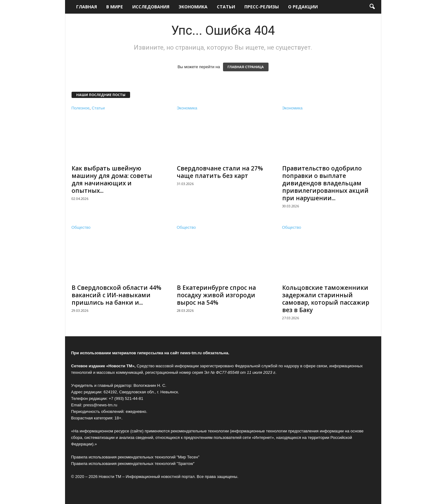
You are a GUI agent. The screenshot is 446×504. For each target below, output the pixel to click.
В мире (115, 7)
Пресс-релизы (262, 7)
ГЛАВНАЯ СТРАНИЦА (246, 67)
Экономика (193, 7)
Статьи (226, 7)
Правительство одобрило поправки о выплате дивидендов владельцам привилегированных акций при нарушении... (325, 183)
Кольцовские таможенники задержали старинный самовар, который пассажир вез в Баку (326, 299)
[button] (372, 7)
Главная (87, 7)
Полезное (81, 108)
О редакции (303, 7)
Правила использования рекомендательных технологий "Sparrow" (133, 464)
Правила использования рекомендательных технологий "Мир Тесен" (135, 457)
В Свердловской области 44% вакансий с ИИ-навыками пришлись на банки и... (116, 295)
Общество (81, 227)
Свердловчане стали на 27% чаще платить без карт (220, 172)
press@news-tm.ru (100, 405)
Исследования (151, 7)
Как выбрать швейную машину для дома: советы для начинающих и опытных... (112, 179)
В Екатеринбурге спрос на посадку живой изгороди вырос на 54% (216, 295)
